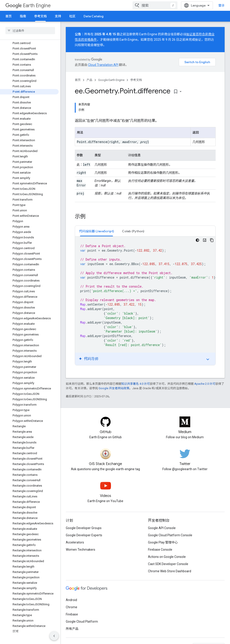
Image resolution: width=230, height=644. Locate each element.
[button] (96, 231)
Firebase (72, 614)
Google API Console (162, 528)
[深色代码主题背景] (197, 240)
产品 (89, 80)
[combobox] (155, 5)
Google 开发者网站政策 (114, 388)
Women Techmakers (81, 550)
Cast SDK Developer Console (168, 564)
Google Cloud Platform (82, 622)
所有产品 (72, 629)
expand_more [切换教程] (208, 359)
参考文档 (136, 80)
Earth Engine (28, 6)
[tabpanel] (145, 301)
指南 (23, 16)
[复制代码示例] (212, 240)
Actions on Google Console (167, 557)
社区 (72, 16)
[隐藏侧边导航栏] (54, 636)
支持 (58, 16)
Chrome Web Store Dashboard (170, 571)
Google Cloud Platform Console (170, 535)
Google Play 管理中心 (163, 542)
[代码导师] (205, 240)
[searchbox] (30, 31)
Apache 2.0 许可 (205, 384)
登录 (221, 5)
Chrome (72, 607)
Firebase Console (160, 550)
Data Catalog (94, 16)
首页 (9, 16)
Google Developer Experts (84, 535)
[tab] (96, 231)
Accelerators (75, 542)
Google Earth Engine (111, 80)
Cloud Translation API (103, 65)
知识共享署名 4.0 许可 (136, 384)
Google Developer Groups (84, 528)
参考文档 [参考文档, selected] (40, 16)
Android (71, 600)
